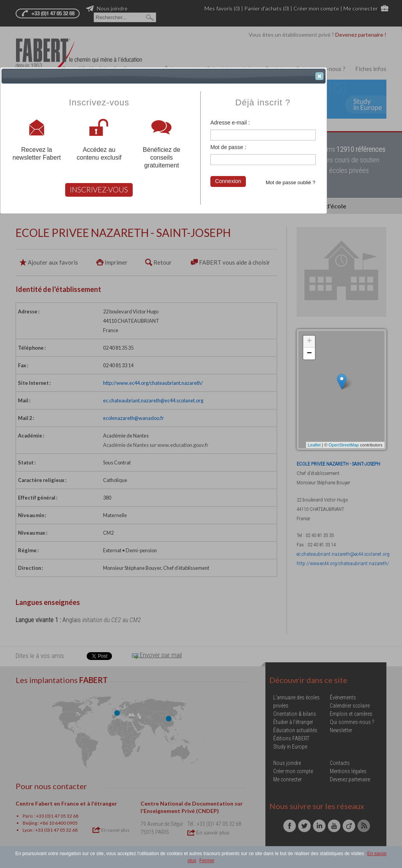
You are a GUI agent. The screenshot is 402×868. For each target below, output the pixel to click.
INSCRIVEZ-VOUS (99, 189)
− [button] (309, 354)
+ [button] (309, 342)
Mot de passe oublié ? (291, 182)
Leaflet (314, 445)
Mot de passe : (228, 147)
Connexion (228, 181)
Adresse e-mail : (230, 123)
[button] (319, 76)
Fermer (207, 861)
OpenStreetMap (344, 445)
